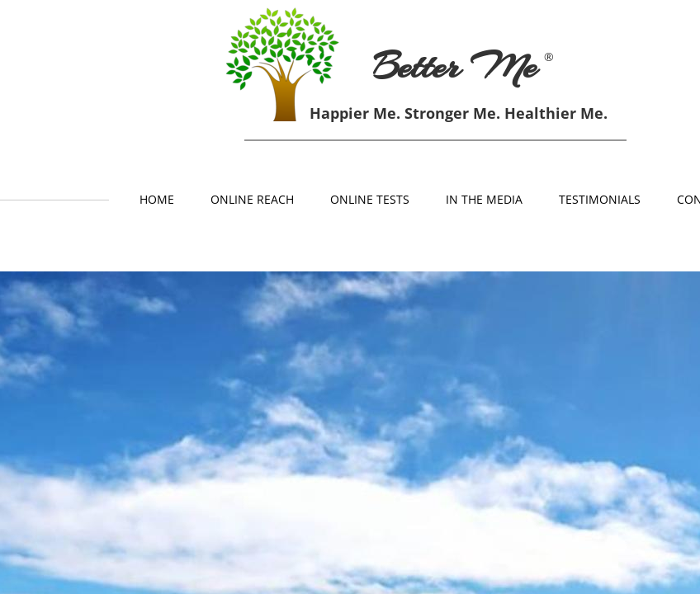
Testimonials (600, 199)
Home (157, 199)
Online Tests (370, 199)
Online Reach (252, 199)
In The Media (484, 199)
